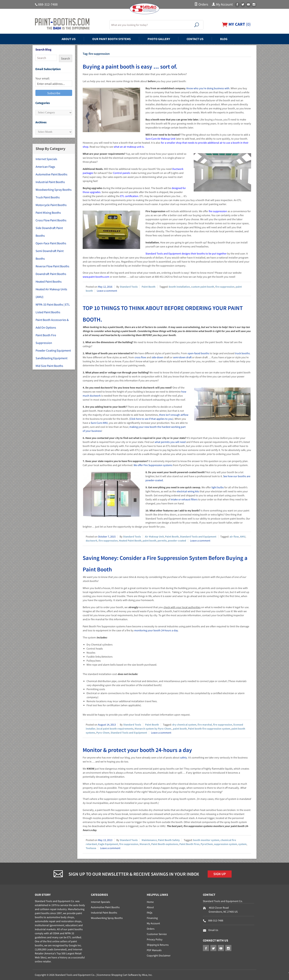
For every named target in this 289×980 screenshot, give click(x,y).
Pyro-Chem (103, 733)
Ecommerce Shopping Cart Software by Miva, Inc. (125, 975)
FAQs (150, 913)
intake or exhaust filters (184, 499)
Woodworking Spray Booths (54, 190)
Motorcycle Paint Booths (51, 205)
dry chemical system (184, 725)
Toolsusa (91, 848)
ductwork (92, 541)
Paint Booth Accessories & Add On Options (52, 324)
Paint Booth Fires (189, 844)
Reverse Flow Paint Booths (52, 266)
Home (150, 902)
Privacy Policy (155, 939)
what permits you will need (170, 442)
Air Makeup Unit (154, 537)
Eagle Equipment (108, 844)
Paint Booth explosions (165, 844)
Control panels (122, 173)
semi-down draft (182, 357)
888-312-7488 (48, 4)
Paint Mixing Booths (48, 213)
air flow (234, 537)
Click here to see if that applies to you (151, 419)
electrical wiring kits (188, 491)
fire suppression (218, 211)
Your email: (43, 78)
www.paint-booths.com (96, 277)
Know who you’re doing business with (208, 88)
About (150, 907)
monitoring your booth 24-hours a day (156, 630)
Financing (152, 918)
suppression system (226, 844)
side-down (158, 357)
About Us (69, 39)
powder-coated (177, 541)
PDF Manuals (154, 950)
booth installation (179, 287)
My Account (222, 4)
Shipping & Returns (158, 945)
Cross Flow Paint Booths (51, 220)
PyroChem (207, 844)
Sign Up (220, 874)
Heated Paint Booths (49, 281)
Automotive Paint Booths (51, 174)
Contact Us (195, 39)
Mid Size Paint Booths (49, 366)
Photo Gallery (159, 39)
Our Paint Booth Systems (111, 39)
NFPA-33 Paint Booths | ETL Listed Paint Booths (53, 308)
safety (184, 757)
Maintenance (149, 840)
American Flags (45, 167)
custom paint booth (203, 287)
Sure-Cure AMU (99, 423)
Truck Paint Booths (48, 197)
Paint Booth (149, 287)
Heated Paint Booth (130, 541)
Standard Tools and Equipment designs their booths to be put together (186, 254)
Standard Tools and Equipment (198, 537)
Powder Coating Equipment (53, 350)
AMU (243, 537)
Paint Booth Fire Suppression (46, 339)
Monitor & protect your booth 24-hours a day (137, 750)
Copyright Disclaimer (159, 955)
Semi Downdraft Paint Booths (50, 255)
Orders (201, 4)
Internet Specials (46, 159)
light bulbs (218, 487)
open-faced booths (198, 353)
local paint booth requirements (115, 729)
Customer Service (157, 934)
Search (66, 58)
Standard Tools (129, 287)
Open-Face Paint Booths (51, 243)
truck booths (242, 353)
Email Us (213, 930)
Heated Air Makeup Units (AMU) (51, 293)
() (236, 24)
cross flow (140, 357)
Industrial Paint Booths (50, 182)
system (242, 844)
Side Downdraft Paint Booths (49, 232)
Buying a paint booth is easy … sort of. (130, 66)
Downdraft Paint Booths (51, 274)
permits (162, 541)
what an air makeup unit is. (129, 147)
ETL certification (129, 196)
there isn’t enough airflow (174, 415)
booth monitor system (206, 840)
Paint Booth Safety (169, 840)
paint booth (149, 541)
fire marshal (205, 725)
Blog (224, 39)
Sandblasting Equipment (51, 358)
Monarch (145, 844)
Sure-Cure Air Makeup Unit (160, 139)
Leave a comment (107, 291)
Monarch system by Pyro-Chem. (153, 729)
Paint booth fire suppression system (209, 729)
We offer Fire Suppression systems (153, 465)
